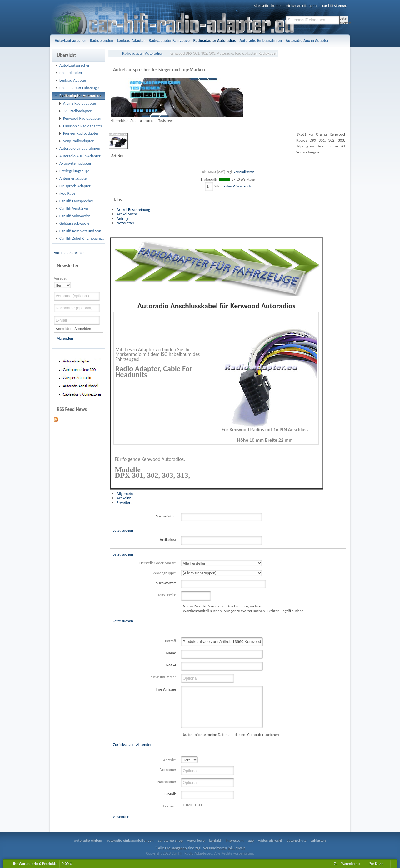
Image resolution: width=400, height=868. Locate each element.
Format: (170, 806)
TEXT (198, 805)
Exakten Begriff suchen (285, 611)
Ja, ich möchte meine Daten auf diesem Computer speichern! (232, 734)
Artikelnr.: (168, 539)
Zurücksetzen (124, 744)
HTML (188, 805)
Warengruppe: (165, 573)
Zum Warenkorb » (347, 864)
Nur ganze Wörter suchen (244, 611)
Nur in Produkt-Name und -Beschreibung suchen (222, 606)
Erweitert (124, 503)
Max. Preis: (167, 595)
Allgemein (125, 494)
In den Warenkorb (236, 186)
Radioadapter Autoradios (142, 53)
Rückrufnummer (163, 677)
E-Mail (171, 665)
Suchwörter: (166, 516)
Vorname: (168, 769)
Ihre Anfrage (166, 689)
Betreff (171, 641)
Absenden (65, 338)
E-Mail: (170, 794)
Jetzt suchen (344, 20)
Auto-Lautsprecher (69, 253)
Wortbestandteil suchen (202, 611)
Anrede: (60, 278)
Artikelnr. (124, 498)
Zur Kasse (376, 864)
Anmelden (64, 329)
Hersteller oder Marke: (158, 563)
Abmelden (83, 329)
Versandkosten (244, 172)
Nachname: (167, 782)
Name (171, 653)
